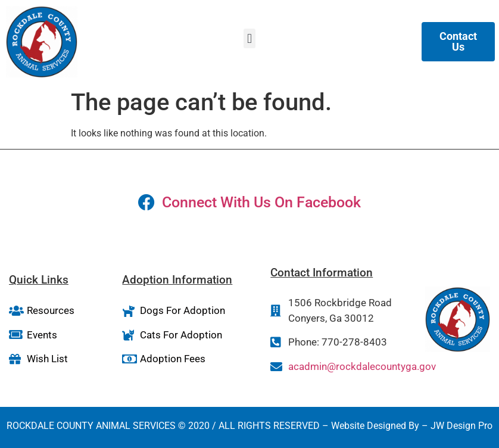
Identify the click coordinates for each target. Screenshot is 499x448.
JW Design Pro (461, 426)
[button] (249, 38)
